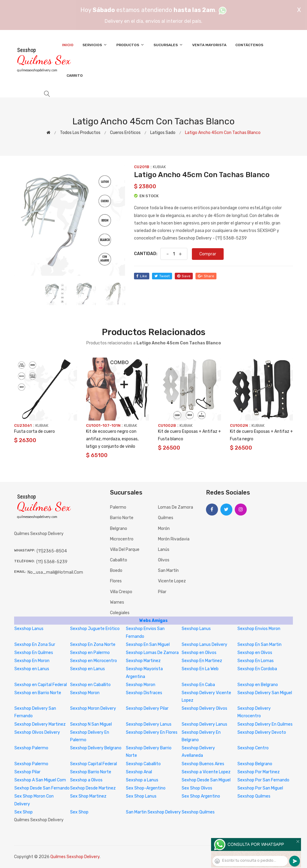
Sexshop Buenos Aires (203, 764)
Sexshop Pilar (27, 772)
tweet (162, 276)
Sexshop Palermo (31, 748)
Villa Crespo (121, 592)
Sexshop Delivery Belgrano (96, 748)
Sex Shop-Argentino (146, 788)
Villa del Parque (125, 550)
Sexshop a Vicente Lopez (206, 772)
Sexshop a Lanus (142, 780)
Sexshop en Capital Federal (41, 685)
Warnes (117, 602)
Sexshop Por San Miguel (260, 788)
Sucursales (168, 45)
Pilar (162, 592)
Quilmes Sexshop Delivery (75, 857)
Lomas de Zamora (176, 507)
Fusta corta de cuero (34, 431)
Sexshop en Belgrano (258, 685)
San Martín (168, 571)
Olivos (164, 560)
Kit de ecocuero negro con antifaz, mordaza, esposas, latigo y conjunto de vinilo (112, 439)
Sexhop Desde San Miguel (206, 780)
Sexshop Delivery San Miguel (265, 693)
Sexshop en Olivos (199, 653)
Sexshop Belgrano (255, 764)
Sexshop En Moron (32, 661)
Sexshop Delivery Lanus (149, 724)
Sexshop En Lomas (256, 661)
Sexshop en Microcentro (94, 661)
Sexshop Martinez (143, 661)
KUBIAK (159, 167)
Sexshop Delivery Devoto (262, 732)
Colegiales (120, 613)
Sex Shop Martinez (88, 796)
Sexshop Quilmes (254, 796)
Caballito (119, 560)
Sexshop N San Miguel (91, 724)
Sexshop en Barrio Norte (38, 693)
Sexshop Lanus (29, 629)
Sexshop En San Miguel (148, 645)
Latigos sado (163, 133)
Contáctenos (249, 45)
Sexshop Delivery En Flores (152, 732)
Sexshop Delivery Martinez (40, 724)
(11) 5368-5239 (52, 562)
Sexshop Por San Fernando (263, 780)
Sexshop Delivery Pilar (147, 708)
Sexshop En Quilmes (34, 653)
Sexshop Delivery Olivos (204, 708)
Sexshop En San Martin (259, 645)
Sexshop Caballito (143, 764)
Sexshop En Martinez (202, 661)
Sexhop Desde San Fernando (42, 788)
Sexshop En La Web (200, 669)
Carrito (75, 76)
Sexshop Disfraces (144, 693)
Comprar (208, 254)
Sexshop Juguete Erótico (95, 629)
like (142, 276)
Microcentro (122, 539)
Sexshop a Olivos (86, 780)
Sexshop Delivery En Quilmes (265, 724)
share (206, 276)
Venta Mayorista (209, 45)
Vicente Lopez (172, 581)
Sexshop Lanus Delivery (204, 645)
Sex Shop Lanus (141, 796)
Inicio (68, 45)
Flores (116, 581)
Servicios (95, 45)
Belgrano (119, 529)
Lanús (164, 550)
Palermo (118, 507)
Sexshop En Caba (198, 685)
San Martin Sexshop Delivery (153, 812)
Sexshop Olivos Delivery (37, 732)
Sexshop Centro (253, 748)
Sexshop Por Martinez (259, 772)
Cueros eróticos (125, 133)
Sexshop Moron (141, 685)
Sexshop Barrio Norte (91, 772)
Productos (130, 45)
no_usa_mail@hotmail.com (55, 572)
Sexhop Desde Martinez (93, 788)
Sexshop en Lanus (32, 669)
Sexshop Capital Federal (94, 764)
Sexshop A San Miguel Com (40, 780)
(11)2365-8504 (52, 551)
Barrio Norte (122, 518)
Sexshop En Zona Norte (93, 645)
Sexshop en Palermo (90, 653)
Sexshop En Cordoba (257, 669)
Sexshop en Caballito (90, 685)
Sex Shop (24, 812)
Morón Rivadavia (174, 539)
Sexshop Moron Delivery (93, 708)
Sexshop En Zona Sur (35, 645)
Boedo (116, 571)
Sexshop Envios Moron (259, 629)
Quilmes (166, 518)
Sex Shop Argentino (201, 796)
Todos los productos (80, 133)
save (184, 276)
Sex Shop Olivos (197, 788)
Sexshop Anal (139, 772)
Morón (164, 529)
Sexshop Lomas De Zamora (152, 653)
